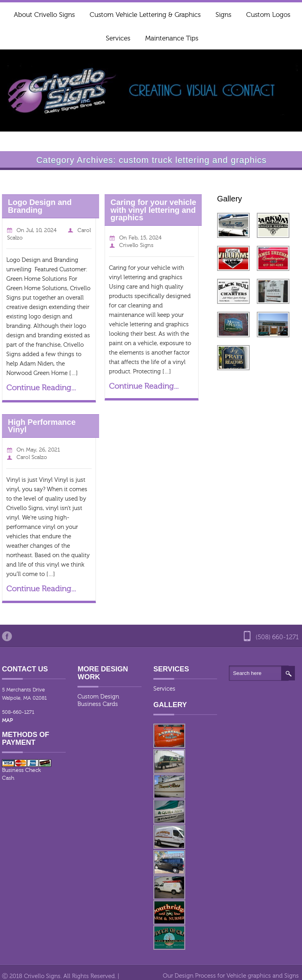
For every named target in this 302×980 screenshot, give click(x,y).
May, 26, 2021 (43, 450)
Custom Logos (268, 15)
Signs (223, 15)
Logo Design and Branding (40, 206)
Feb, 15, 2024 (145, 238)
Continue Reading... (41, 388)
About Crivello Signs (44, 15)
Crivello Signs (136, 245)
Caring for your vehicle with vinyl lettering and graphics (153, 210)
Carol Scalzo (32, 457)
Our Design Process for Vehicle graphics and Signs (231, 976)
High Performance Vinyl (42, 426)
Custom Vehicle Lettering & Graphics (145, 15)
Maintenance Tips (172, 38)
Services (118, 38)
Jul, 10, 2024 (41, 230)
